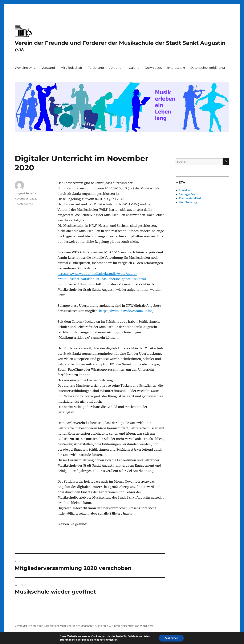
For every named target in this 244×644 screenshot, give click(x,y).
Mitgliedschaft (71, 68)
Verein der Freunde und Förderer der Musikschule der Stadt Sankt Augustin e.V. (63, 626)
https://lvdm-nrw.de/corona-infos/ (126, 311)
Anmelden (185, 190)
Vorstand (48, 68)
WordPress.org (188, 202)
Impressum (176, 68)
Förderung (96, 68)
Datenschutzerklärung (208, 68)
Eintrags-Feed (188, 194)
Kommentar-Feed (190, 198)
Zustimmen (171, 638)
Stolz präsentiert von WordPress (134, 626)
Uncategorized (24, 204)
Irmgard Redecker (26, 193)
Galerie (134, 68)
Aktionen (116, 68)
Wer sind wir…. (25, 68)
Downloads (153, 68)
